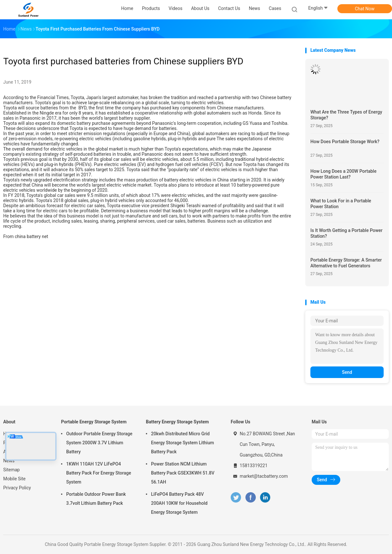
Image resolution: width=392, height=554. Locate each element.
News (9, 461)
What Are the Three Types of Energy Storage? (346, 115)
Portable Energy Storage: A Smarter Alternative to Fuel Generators (346, 263)
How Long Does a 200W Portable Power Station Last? (343, 174)
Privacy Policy (17, 488)
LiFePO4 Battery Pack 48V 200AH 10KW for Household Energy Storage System (179, 503)
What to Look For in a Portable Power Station (341, 204)
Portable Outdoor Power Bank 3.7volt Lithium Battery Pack (96, 499)
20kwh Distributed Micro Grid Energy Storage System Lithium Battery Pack (183, 443)
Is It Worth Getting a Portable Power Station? (347, 233)
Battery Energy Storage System (177, 422)
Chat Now (365, 9)
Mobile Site (14, 479)
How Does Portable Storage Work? (345, 142)
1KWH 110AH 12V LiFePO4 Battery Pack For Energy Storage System (99, 473)
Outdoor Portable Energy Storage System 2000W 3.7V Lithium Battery (99, 443)
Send (347, 372)
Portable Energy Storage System (94, 422)
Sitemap (11, 470)
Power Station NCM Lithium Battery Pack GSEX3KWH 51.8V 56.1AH (183, 473)
